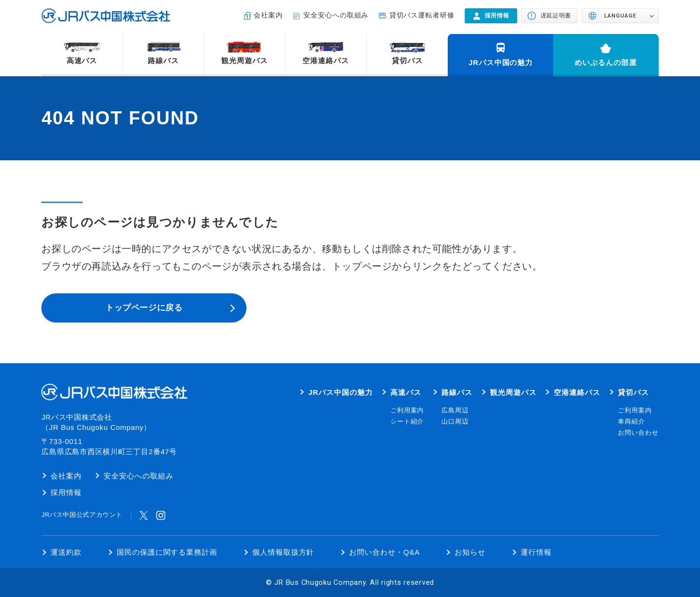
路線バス (163, 61)
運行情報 (536, 552)
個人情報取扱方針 (283, 552)
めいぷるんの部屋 (606, 63)
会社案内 (268, 15)
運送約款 (66, 552)
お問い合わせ (638, 433)
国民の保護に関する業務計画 (167, 552)
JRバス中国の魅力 (501, 63)
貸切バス (407, 61)
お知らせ (470, 552)
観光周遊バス (245, 61)
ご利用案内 (407, 410)
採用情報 (66, 493)
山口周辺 (455, 422)
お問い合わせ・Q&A (385, 552)
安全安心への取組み (336, 15)
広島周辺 (455, 410)
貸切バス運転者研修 (422, 15)
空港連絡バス (326, 61)
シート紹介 (407, 422)
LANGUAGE (620, 16)
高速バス (82, 61)
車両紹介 (631, 422)
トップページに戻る (144, 308)
